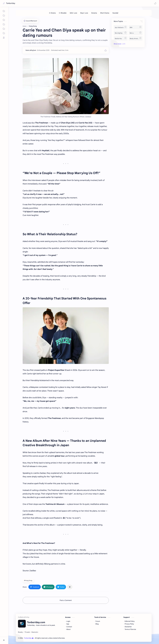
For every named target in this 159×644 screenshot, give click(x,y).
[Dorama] (94, 13)
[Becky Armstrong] (136, 38)
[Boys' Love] (84, 13)
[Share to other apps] (70, 587)
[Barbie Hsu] (121, 38)
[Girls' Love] (73, 13)
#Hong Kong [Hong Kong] (28, 580)
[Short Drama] (105, 13)
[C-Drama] (52, 13)
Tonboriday (11, 3)
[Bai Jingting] (121, 33)
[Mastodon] (35, 632)
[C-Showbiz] (63, 13)
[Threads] (27, 632)
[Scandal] (115, 13)
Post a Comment (66, 600)
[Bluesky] (20, 632)
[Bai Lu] (136, 33)
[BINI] (136, 27)
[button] (155, 3)
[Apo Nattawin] (121, 27)
